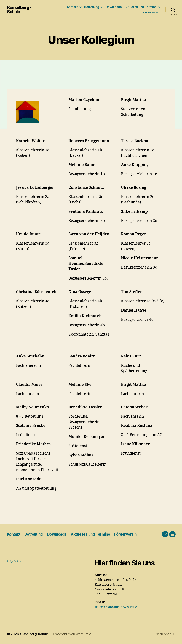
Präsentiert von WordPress (72, 634)
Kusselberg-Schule (19, 10)
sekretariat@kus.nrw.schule (116, 607)
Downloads (114, 7)
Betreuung (92, 7)
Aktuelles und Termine (140, 7)
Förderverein (151, 12)
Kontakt (73, 7)
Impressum (16, 561)
